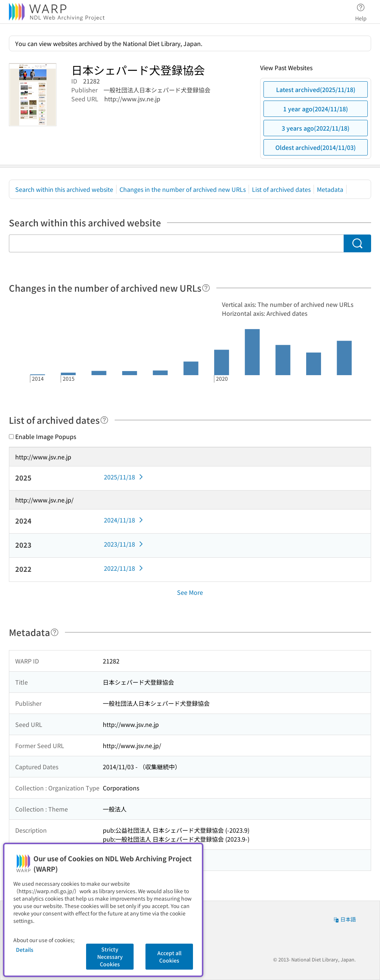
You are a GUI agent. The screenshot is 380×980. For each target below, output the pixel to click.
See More (190, 592)
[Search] (357, 243)
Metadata (330, 189)
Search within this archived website (64, 189)
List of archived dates (281, 189)
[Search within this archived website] (176, 243)
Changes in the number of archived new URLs (183, 189)
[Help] (206, 288)
